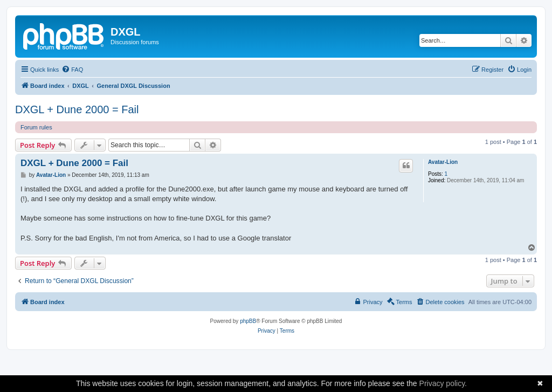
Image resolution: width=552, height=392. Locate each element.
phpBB (248, 321)
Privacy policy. (443, 383)
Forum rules (36, 127)
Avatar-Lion (443, 162)
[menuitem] (72, 70)
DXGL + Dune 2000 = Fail (77, 109)
